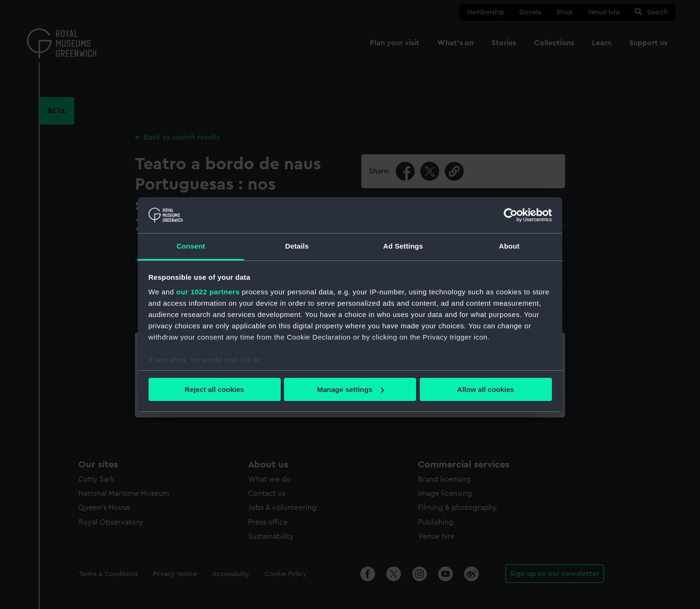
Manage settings (350, 389)
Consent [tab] (191, 246)
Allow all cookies (486, 389)
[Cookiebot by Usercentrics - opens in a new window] (511, 215)
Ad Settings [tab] (403, 246)
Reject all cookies (215, 389)
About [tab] (509, 246)
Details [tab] (297, 246)
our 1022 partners (208, 292)
